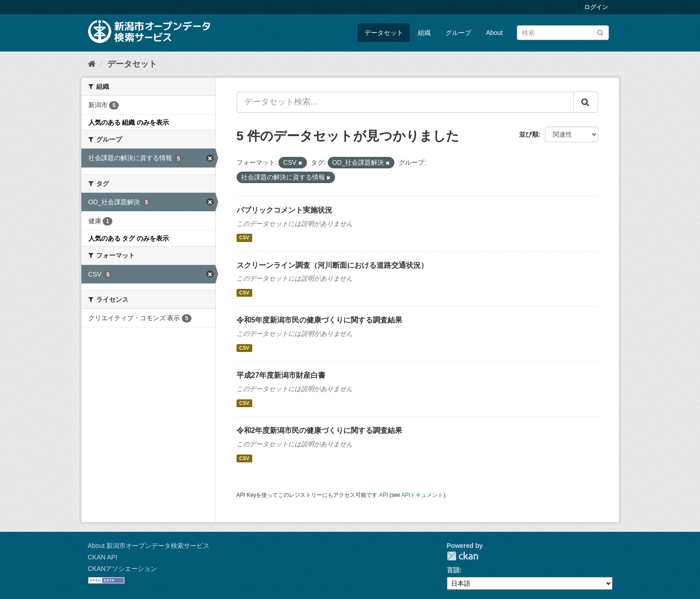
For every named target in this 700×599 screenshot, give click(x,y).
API (384, 495)
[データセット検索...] (405, 102)
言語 (453, 570)
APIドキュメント (422, 495)
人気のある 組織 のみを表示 (129, 122)
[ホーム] (92, 64)
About (495, 33)
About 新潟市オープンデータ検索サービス (149, 546)
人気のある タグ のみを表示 (129, 238)
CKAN (463, 556)
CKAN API (103, 557)
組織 (424, 33)
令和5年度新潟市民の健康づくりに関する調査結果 (320, 320)
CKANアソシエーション (123, 569)
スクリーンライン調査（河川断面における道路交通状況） (332, 265)
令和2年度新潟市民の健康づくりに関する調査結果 (320, 430)
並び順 (529, 134)
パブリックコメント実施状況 (284, 210)
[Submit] (600, 32)
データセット (384, 33)
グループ (458, 33)
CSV (244, 238)
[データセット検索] (563, 33)
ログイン (596, 7)
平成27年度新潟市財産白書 (281, 375)
